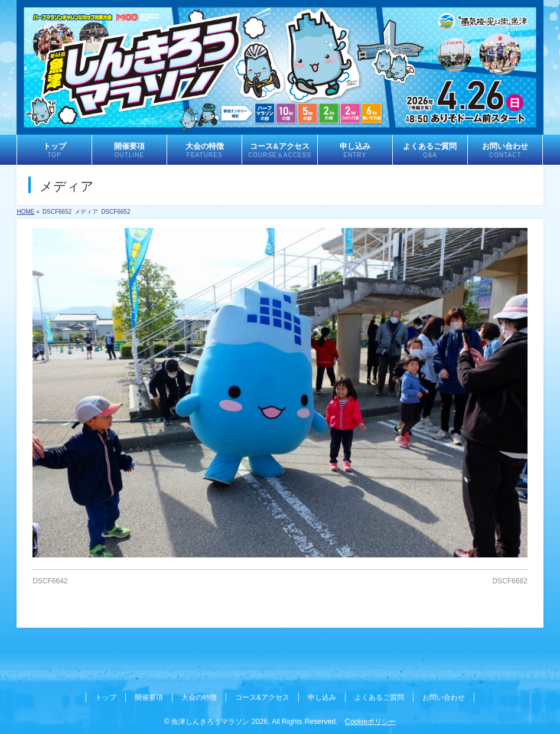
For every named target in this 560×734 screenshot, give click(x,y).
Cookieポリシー (370, 722)
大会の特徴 (199, 697)
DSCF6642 (50, 581)
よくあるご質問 (379, 697)
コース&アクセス (262, 697)
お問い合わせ (444, 697)
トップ (106, 697)
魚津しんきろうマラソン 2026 (219, 722)
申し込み (322, 697)
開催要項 (149, 697)
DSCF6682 (509, 581)
